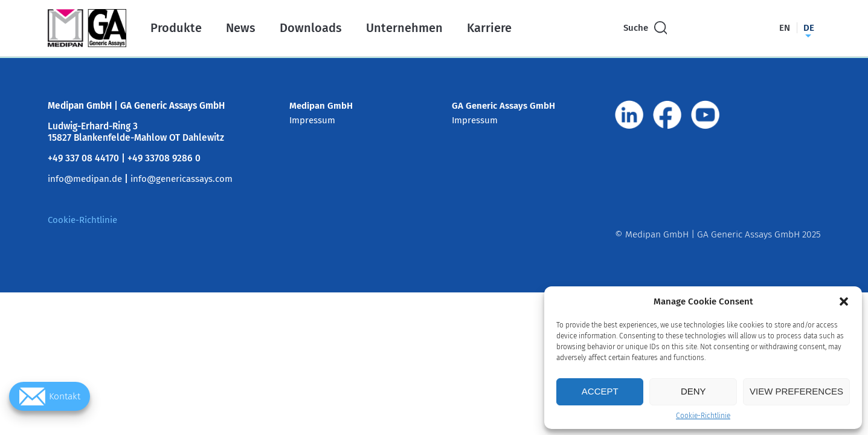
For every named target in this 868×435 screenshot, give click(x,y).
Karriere (489, 28)
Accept (600, 391)
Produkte (176, 28)
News (241, 28)
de (809, 28)
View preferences (796, 391)
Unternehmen (404, 28)
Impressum (312, 120)
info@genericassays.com (182, 179)
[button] (844, 301)
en (785, 28)
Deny (693, 391)
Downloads (311, 28)
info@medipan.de (85, 179)
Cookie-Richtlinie (703, 416)
